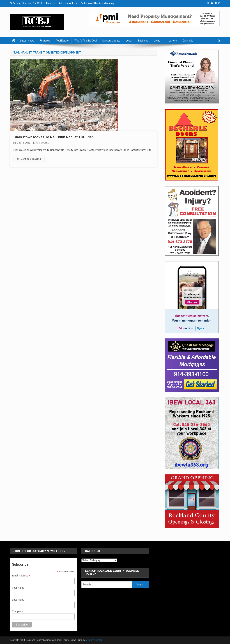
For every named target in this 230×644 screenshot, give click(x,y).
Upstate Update (111, 41)
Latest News (27, 41)
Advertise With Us (68, 3)
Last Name (18, 600)
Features (45, 41)
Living (157, 41)
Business (143, 41)
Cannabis (188, 41)
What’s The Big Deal (86, 41)
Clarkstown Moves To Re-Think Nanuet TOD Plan (54, 137)
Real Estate (62, 41)
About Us (50, 3)
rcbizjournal (42, 143)
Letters (173, 41)
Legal (129, 41)
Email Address (21, 576)
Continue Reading (29, 159)
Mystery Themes (94, 640)
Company (17, 611)
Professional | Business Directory (98, 3)
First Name (18, 588)
